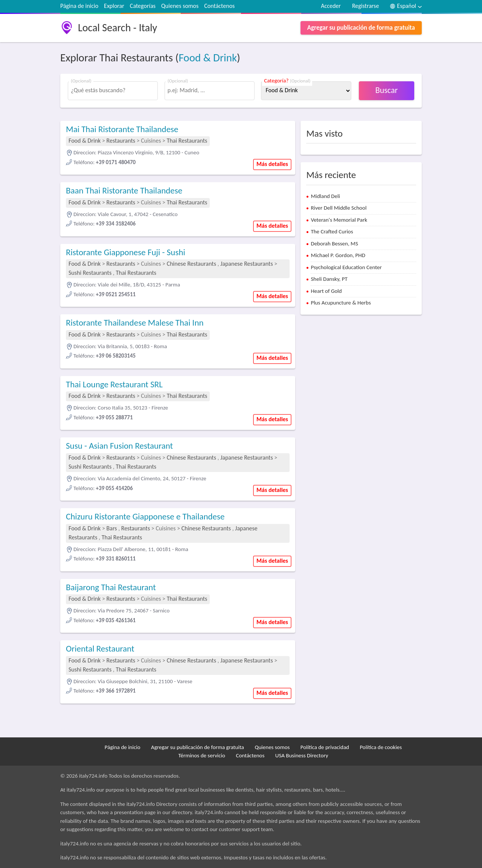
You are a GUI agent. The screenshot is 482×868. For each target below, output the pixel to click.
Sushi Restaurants (90, 273)
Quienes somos (180, 6)
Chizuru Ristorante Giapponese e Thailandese (145, 516)
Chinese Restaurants (191, 264)
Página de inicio (79, 6)
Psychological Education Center (346, 267)
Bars (112, 528)
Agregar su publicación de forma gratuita (361, 28)
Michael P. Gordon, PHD (338, 255)
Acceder (331, 6)
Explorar (114, 6)
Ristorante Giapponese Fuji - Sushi (126, 252)
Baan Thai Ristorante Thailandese (124, 190)
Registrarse (365, 6)
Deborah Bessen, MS (334, 244)
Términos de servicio (202, 755)
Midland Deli (325, 196)
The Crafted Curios (332, 231)
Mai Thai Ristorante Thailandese (122, 129)
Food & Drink (208, 58)
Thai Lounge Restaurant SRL (114, 384)
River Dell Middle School (339, 208)
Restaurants (121, 141)
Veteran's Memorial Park (339, 220)
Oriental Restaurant (100, 649)
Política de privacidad (325, 747)
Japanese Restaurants (247, 264)
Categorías (143, 6)
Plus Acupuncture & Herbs (341, 303)
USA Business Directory (302, 755)
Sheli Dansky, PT (329, 279)
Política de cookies (381, 747)
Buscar (387, 90)
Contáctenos (219, 6)
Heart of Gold (326, 291)
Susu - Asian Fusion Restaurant (119, 446)
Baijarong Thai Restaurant (111, 587)
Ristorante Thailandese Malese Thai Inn (135, 323)
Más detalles (272, 164)
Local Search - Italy (117, 28)
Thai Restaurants (187, 141)
